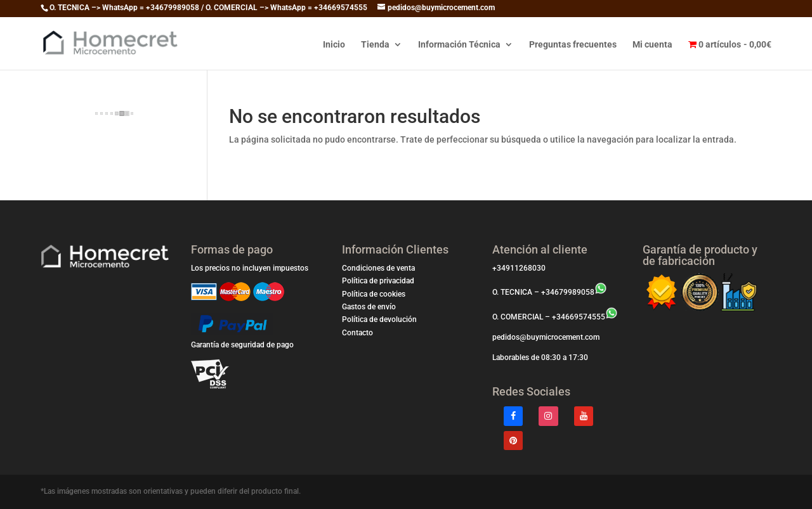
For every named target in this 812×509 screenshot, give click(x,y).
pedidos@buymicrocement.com (546, 337)
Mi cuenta (652, 45)
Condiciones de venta (378, 268)
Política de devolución (379, 319)
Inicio (334, 45)
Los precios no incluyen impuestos (250, 268)
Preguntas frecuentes (573, 45)
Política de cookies (374, 294)
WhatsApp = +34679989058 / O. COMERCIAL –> (186, 8)
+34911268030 (519, 268)
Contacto (357, 333)
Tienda (375, 45)
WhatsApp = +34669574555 (319, 8)
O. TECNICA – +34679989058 (550, 292)
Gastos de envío (369, 307)
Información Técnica (459, 45)
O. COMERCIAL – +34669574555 (555, 317)
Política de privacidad (378, 281)
